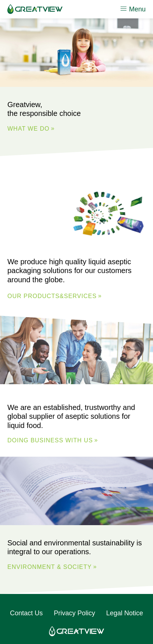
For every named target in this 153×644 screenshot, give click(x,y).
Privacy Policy (74, 613)
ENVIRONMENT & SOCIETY (50, 567)
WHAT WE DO (28, 129)
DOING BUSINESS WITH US (50, 440)
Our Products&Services (52, 296)
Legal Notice (125, 613)
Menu (133, 9)
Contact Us (26, 613)
